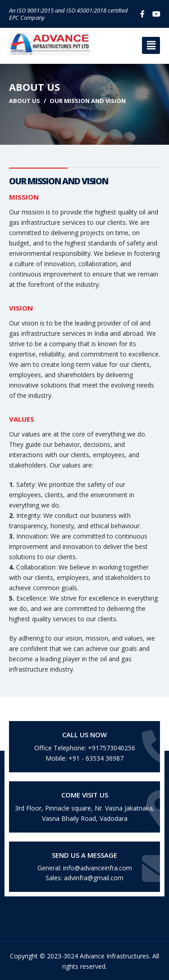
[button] (151, 45)
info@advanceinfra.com (98, 868)
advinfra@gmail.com (94, 878)
